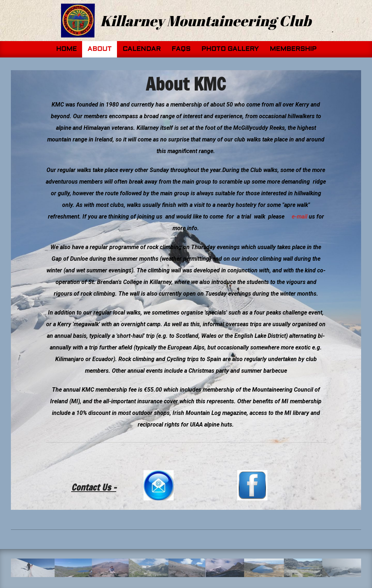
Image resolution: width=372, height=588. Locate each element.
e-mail (300, 217)
